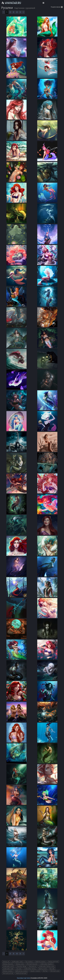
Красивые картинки (24, 978)
